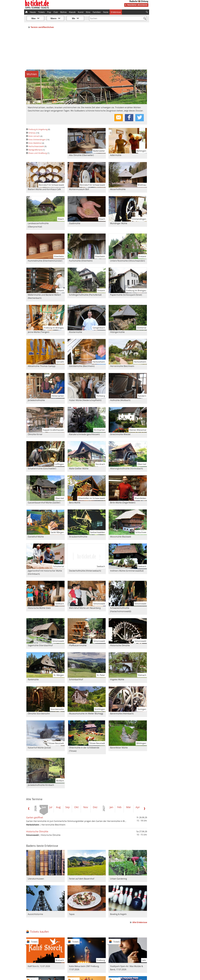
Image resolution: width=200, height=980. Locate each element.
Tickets (41, 12)
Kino (88, 12)
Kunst (81, 12)
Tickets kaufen (39, 924)
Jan (111, 800)
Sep (67, 800)
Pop (49, 12)
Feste (106, 12)
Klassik (72, 12)
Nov (86, 800)
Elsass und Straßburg (38, 146)
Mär (129, 800)
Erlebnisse (116, 12)
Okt (76, 800)
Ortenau (32, 125)
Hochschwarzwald (36, 139)
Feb (119, 800)
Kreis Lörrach (34, 129)
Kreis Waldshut (35, 135)
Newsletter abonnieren (137, 5)
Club (56, 12)
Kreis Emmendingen (37, 132)
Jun (44, 800)
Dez (95, 800)
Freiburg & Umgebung (38, 122)
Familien (97, 12)
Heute (33, 12)
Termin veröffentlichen (43, 20)
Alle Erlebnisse (140, 915)
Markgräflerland (36, 142)
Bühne (63, 12)
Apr (138, 800)
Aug (58, 800)
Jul (51, 800)
